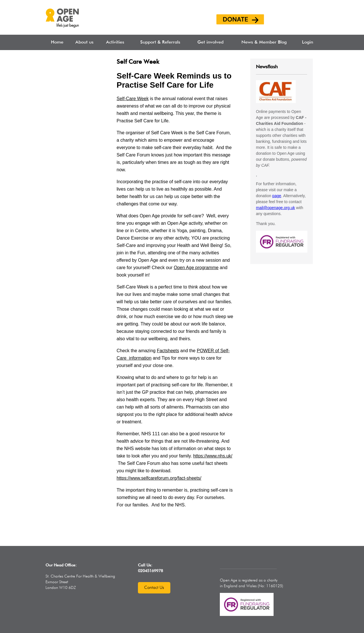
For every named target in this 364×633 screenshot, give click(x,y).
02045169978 (150, 571)
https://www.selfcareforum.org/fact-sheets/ (159, 478)
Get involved (210, 42)
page (277, 196)
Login (308, 42)
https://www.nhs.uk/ (213, 456)
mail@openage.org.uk (275, 208)
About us (84, 42)
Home (57, 42)
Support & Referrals (160, 42)
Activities (115, 42)
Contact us (154, 588)
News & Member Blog (264, 42)
